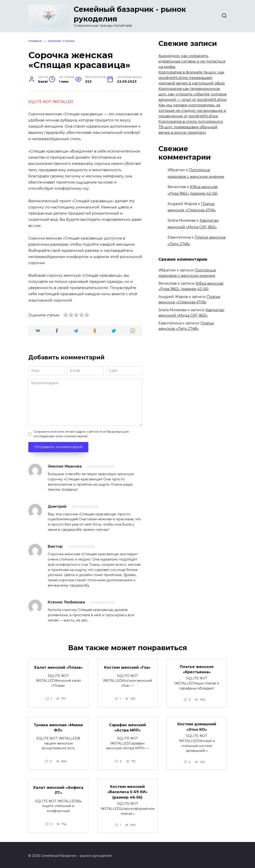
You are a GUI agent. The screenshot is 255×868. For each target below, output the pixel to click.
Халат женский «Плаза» (58, 667)
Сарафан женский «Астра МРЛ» (127, 727)
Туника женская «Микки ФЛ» (58, 727)
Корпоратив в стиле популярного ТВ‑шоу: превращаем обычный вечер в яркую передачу (191, 127)
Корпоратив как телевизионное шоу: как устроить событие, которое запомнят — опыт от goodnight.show (193, 94)
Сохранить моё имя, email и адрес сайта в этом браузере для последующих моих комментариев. (81, 434)
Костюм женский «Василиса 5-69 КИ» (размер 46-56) (127, 790)
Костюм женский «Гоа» (127, 667)
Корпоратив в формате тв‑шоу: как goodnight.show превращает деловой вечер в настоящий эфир (192, 78)
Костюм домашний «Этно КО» (197, 726)
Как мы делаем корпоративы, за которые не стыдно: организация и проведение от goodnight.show (192, 111)
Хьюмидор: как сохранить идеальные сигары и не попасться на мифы (192, 61)
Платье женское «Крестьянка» (197, 669)
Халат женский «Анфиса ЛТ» (58, 789)
